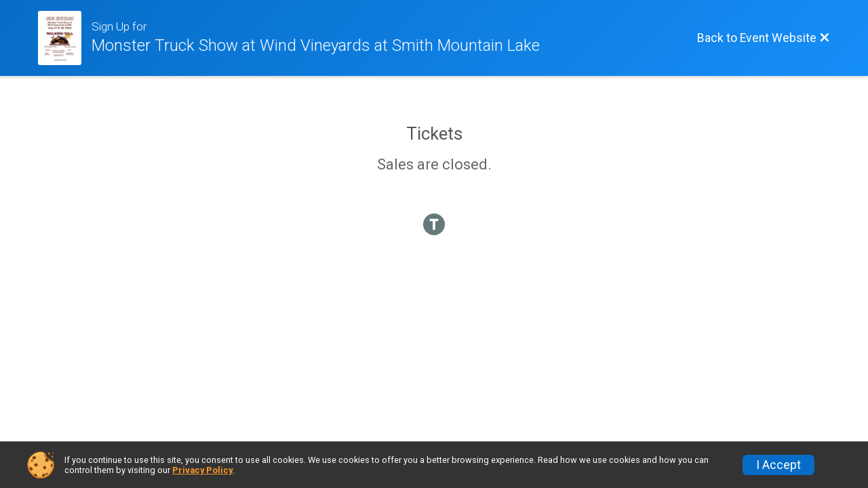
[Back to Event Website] (764, 38)
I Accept (778, 465)
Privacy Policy (202, 470)
